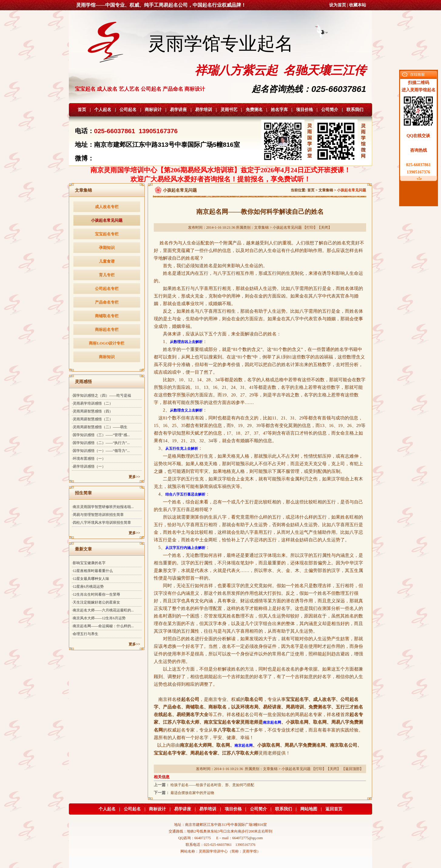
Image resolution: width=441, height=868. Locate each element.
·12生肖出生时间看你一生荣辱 (96, 594)
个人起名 (103, 110)
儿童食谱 (107, 261)
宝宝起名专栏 (107, 234)
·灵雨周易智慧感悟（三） (92, 419)
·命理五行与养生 (85, 634)
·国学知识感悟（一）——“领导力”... (101, 451)
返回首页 (334, 809)
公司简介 (330, 110)
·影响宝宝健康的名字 (89, 563)
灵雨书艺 (229, 110)
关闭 (325, 227)
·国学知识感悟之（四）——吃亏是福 (101, 395)
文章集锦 (326, 190)
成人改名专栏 (107, 207)
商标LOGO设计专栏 (107, 343)
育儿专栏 (107, 275)
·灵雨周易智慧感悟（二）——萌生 (100, 427)
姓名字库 (279, 110)
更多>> (134, 477)
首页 (82, 110)
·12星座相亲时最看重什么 (92, 571)
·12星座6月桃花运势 (88, 587)
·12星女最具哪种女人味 (91, 579)
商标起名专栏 (107, 330)
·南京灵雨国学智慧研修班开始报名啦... (103, 507)
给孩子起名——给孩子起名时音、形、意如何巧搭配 (212, 785)
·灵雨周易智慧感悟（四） (92, 411)
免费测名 (254, 110)
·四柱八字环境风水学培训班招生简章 (101, 523)
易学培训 (204, 110)
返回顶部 (352, 769)
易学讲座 (178, 110)
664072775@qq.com (248, 838)
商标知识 (107, 357)
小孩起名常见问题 (107, 220)
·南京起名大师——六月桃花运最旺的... (103, 610)
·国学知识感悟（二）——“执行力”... (101, 443)
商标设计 (153, 110)
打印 (310, 227)
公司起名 (128, 110)
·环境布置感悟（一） (89, 459)
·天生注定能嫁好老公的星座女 (96, 602)
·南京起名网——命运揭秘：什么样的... (103, 626)
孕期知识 (107, 248)
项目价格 (305, 110)
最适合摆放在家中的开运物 (192, 793)
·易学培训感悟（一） (89, 466)
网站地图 (309, 809)
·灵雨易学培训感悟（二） (92, 403)
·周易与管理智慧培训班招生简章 (98, 515)
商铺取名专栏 (107, 316)
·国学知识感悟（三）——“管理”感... (101, 435)
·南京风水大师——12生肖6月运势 (99, 618)
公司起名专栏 (107, 289)
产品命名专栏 (107, 302)
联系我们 (355, 110)
